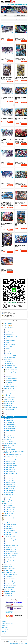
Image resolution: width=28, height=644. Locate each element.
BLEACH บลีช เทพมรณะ (9, 398)
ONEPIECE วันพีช (7, 504)
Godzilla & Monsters (8, 415)
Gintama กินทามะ (7, 413)
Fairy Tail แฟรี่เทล (7, 411)
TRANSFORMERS (7, 571)
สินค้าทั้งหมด (5, 627)
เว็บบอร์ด (4, 622)
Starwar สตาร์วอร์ (7, 565)
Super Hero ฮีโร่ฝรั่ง (8, 523)
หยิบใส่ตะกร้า (10, 40)
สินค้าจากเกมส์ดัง (7, 362)
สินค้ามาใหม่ (7, 323)
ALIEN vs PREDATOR (8, 388)
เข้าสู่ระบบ (17, 5)
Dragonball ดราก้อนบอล (9, 402)
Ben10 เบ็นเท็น (6, 396)
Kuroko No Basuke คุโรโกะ (9, 444)
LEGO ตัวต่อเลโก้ (7, 447)
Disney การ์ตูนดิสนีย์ (8, 403)
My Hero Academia (7, 494)
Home (3, 20)
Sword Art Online (7, 567)
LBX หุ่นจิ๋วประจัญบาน (8, 445)
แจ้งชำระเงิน (5, 625)
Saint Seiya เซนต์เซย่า (8, 519)
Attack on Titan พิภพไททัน (9, 392)
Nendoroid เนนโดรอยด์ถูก (9, 502)
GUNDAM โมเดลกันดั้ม (17, 20)
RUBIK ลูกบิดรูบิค (7, 593)
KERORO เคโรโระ (7, 442)
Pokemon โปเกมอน (8, 513)
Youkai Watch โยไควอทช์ (9, 591)
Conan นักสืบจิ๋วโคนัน (8, 400)
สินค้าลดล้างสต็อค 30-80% (9, 356)
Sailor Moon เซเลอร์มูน (8, 517)
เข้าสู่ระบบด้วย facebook (8, 633)
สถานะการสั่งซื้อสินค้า (7, 624)
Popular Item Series (8, 327)
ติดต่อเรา (4, 635)
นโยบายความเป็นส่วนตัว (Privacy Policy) (19, 643)
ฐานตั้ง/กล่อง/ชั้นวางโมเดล (9, 358)
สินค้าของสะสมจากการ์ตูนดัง (10, 367)
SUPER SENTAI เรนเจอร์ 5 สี (10, 536)
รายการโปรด (5, 629)
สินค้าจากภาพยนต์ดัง (8, 363)
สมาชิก (4, 631)
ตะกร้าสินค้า (24, 5)
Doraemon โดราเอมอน (8, 409)
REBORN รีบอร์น (7, 515)
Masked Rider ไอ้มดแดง (9, 449)
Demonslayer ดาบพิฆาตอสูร (10, 407)
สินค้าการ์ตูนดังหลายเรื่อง (9, 365)
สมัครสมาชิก (10, 5)
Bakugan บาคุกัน (7, 394)
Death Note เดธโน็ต (8, 405)
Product (8, 20)
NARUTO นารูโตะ (7, 496)
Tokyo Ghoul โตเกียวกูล (8, 569)
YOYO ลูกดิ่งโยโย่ (7, 595)
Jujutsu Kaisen (6, 440)
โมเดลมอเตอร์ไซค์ (7, 360)
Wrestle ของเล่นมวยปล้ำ (9, 590)
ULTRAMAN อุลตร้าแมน (9, 572)
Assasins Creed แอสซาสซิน (10, 390)
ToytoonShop (11, 642)
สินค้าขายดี (7, 325)
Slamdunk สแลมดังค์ (8, 521)
